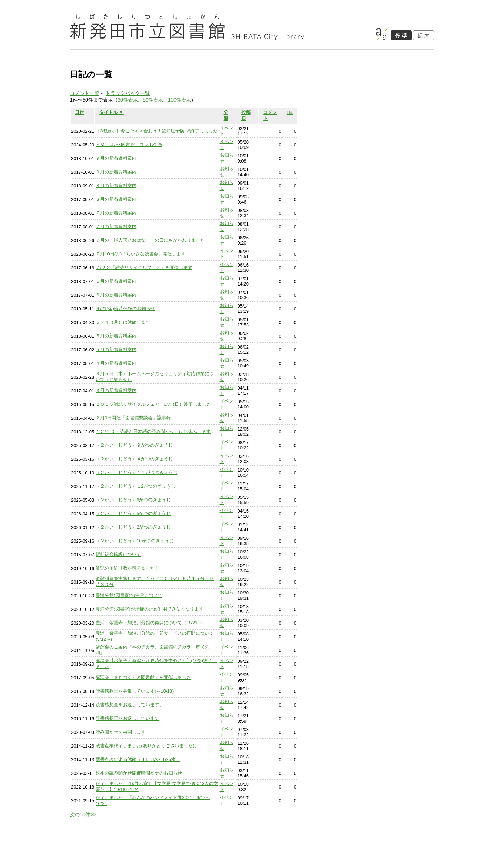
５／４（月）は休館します (123, 322)
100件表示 (180, 100)
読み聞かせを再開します (121, 732)
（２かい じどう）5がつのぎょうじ (133, 513)
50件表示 (153, 100)
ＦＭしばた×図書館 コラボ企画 (129, 145)
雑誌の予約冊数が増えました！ (127, 568)
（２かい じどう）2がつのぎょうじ (133, 527)
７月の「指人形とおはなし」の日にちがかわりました (150, 240)
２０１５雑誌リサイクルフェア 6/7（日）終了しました (153, 404)
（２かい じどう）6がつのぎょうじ (133, 500)
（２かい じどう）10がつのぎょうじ (134, 541)
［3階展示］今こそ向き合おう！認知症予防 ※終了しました (157, 131)
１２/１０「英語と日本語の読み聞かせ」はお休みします (153, 431)
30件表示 (128, 100)
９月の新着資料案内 (116, 158)
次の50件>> (83, 814)
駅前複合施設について (118, 554)
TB (290, 112)
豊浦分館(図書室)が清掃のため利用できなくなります (149, 609)
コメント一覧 (85, 93)
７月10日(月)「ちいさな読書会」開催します (141, 254)
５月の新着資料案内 (116, 336)
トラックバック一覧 (128, 93)
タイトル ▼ (111, 112)
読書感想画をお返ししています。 (130, 705)
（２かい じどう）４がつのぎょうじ (134, 459)
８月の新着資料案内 (116, 185)
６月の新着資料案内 (116, 281)
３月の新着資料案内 (116, 390)
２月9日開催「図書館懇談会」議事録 (133, 418)
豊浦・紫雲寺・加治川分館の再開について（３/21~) (149, 623)
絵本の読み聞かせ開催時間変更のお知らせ (139, 773)
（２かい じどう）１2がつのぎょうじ (135, 486)
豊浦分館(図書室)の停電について (129, 595)
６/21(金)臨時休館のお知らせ (125, 308)
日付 (79, 112)
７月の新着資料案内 (116, 213)
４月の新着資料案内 (116, 363)
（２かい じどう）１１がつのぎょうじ (136, 472)
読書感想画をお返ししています (127, 718)
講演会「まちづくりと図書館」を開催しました (143, 677)
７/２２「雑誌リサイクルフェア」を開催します (144, 267)
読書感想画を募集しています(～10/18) (135, 691)
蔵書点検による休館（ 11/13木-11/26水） (138, 759)
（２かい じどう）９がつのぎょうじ (134, 445)
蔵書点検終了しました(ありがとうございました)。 (147, 746)
